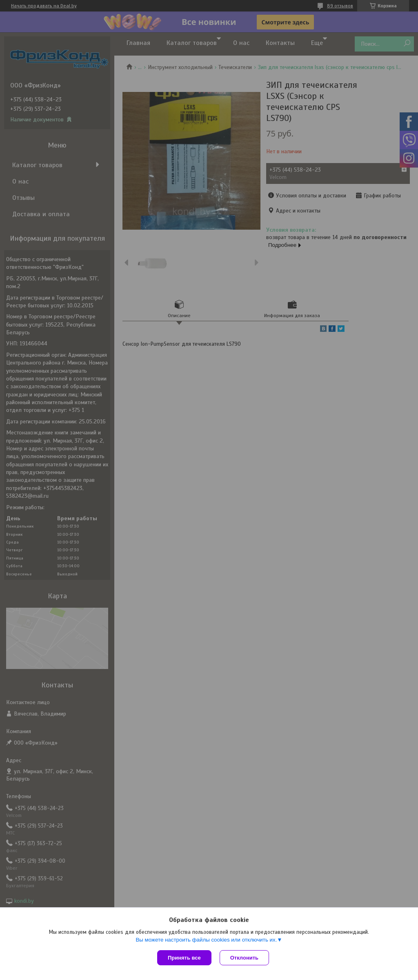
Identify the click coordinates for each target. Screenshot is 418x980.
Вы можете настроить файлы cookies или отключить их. (206, 940)
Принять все (184, 958)
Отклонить (244, 958)
